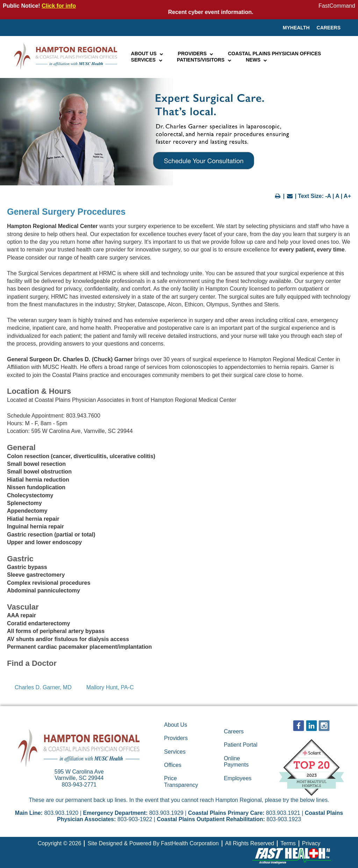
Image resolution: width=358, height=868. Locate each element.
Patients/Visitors (204, 60)
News (257, 60)
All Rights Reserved (250, 843)
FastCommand (337, 6)
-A (328, 196)
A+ (347, 196)
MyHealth (296, 28)
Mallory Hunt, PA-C (110, 687)
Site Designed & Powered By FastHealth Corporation (153, 843)
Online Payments (236, 762)
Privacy (311, 843)
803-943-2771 (79, 785)
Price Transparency (181, 781)
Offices (173, 765)
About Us (148, 54)
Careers (329, 28)
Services (147, 60)
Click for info (59, 6)
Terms (288, 843)
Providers (196, 54)
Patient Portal (241, 745)
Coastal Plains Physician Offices (274, 54)
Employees (238, 778)
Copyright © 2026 (60, 843)
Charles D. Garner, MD (43, 687)
